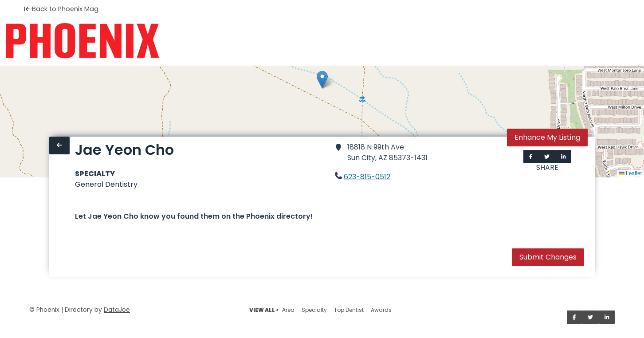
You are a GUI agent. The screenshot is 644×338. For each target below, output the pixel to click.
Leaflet (630, 173)
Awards (381, 310)
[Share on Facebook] (531, 157)
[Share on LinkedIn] (563, 157)
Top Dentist (349, 310)
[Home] (82, 41)
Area (288, 310)
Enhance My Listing (547, 137)
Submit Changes (548, 257)
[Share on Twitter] (547, 157)
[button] (322, 80)
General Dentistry (106, 184)
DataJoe (117, 310)
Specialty (314, 310)
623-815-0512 (367, 177)
